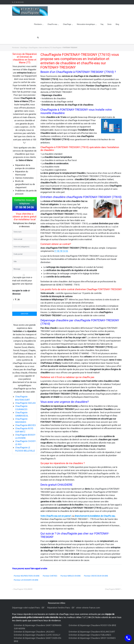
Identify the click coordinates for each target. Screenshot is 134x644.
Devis (109, 24)
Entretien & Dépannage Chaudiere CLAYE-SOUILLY (37, 635)
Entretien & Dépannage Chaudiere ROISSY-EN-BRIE (92, 625)
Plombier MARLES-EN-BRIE (71, 576)
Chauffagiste (33, 48)
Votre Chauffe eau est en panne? (56, 516)
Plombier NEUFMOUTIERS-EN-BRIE (27, 576)
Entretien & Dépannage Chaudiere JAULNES (34, 632)
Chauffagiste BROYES (25, 425)
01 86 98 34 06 (19, 2)
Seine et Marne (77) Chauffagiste (50, 48)
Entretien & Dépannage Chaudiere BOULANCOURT (92, 632)
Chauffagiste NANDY (113, 589)
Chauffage (67, 24)
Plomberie (38, 24)
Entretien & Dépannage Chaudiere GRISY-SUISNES (92, 638)
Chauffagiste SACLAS (25, 403)
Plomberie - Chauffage (20, 48)
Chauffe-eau (52, 24)
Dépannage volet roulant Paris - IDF (29, 608)
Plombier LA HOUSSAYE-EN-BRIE (26, 580)
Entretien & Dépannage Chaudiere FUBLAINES (90, 635)
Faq (102, 24)
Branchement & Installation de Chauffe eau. (95, 516)
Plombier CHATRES (50, 576)
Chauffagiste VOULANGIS (23, 589)
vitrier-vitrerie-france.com (88, 608)
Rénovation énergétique (86, 24)
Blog (117, 24)
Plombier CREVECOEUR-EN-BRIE (96, 576)
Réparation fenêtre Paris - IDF (61, 608)
